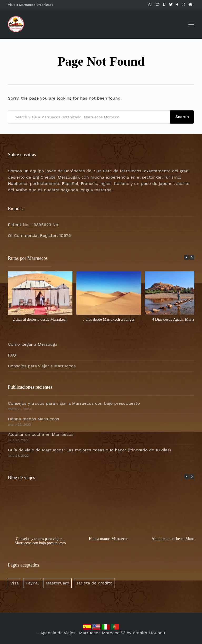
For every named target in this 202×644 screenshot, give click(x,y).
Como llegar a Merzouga (33, 344)
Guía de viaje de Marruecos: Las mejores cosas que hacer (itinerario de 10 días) (89, 450)
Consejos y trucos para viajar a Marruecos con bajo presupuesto (74, 403)
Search (182, 117)
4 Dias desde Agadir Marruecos (177, 319)
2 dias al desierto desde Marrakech (40, 319)
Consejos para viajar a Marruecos (42, 366)
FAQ (12, 355)
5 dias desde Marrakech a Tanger (109, 319)
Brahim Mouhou (149, 633)
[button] (192, 257)
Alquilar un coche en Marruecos (41, 434)
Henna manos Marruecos (33, 419)
